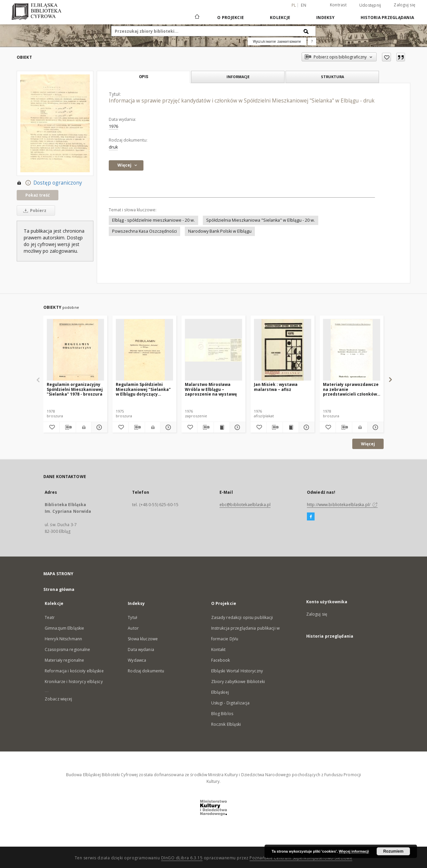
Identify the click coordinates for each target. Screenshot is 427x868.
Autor (133, 628)
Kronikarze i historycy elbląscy (74, 682)
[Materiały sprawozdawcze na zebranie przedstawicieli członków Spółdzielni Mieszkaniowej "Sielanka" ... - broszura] (352, 350)
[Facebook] (311, 517)
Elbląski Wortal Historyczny (237, 671)
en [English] (304, 5)
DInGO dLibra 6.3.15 (182, 858)
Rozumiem (393, 851)
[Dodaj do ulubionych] (386, 57)
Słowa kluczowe (143, 639)
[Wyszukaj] (306, 31)
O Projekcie (231, 18)
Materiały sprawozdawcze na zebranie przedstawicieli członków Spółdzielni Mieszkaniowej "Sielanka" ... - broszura (351, 389)
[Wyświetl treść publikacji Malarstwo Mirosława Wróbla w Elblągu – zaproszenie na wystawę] (222, 427)
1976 (113, 126)
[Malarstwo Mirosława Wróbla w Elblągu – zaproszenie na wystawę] (213, 350)
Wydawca (137, 660)
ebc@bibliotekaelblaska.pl (245, 505)
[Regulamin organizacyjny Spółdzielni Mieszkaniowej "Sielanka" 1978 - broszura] (75, 350)
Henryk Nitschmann (63, 639)
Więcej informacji (354, 851)
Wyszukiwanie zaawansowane (277, 41)
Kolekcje (280, 18)
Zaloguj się (404, 5)
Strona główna (59, 589)
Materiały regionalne (64, 660)
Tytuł (132, 617)
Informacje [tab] (238, 77)
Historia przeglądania (387, 18)
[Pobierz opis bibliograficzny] (68, 427)
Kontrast (338, 5)
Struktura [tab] (332, 77)
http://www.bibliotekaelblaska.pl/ (342, 505)
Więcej (368, 444)
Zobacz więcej (59, 699)
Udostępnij (370, 5)
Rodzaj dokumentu (146, 671)
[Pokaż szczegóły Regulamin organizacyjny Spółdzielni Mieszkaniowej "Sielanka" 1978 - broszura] (98, 427)
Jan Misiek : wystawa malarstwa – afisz (276, 387)
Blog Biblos (222, 714)
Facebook (221, 660)
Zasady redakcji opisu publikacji (242, 617)
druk (113, 147)
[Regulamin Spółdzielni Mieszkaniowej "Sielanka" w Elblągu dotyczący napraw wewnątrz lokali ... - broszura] (144, 350)
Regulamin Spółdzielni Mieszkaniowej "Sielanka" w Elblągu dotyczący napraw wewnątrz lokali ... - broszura (144, 389)
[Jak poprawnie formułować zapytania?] (312, 41)
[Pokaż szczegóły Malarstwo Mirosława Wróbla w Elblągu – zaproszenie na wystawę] (237, 427)
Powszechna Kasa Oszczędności (144, 231)
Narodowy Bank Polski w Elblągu (220, 231)
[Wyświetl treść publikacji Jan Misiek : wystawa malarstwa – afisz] (291, 427)
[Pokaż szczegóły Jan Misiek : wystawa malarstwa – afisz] (306, 427)
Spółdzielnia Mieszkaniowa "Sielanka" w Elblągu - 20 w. (261, 220)
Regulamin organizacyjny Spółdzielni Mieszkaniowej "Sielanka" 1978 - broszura (75, 389)
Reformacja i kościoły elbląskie (74, 671)
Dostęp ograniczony (49, 183)
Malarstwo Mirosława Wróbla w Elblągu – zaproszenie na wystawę (211, 389)
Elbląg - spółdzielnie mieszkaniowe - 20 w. (153, 220)
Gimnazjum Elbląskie (64, 628)
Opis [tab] (144, 77)
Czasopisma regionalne (68, 649)
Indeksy (325, 18)
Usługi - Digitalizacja (231, 703)
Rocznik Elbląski (226, 724)
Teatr (50, 617)
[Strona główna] (197, 17)
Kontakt (219, 649)
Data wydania (141, 649)
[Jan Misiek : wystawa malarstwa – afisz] (283, 350)
